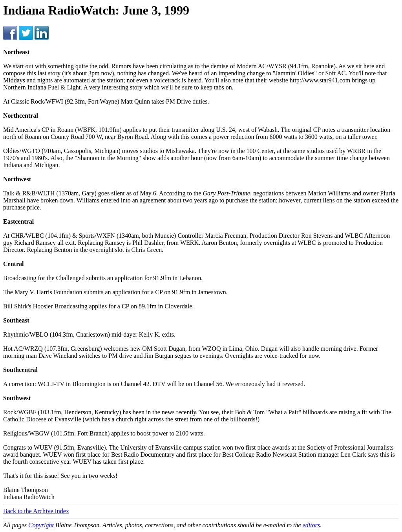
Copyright (41, 525)
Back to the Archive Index (36, 511)
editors (311, 525)
